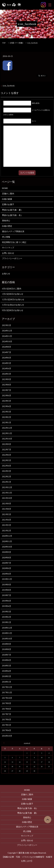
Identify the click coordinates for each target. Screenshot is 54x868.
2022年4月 (7, 466)
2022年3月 (7, 471)
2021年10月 (7, 498)
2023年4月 (7, 406)
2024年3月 (7, 374)
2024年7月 (7, 352)
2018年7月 (7, 655)
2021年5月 (7, 514)
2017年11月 (7, 693)
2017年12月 (7, 687)
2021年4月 (7, 520)
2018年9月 (7, 644)
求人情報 (6, 237)
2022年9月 (7, 444)
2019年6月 (7, 601)
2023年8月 (7, 385)
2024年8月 (7, 347)
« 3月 (4, 743)
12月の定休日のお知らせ (13, 300)
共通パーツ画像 (16, 43)
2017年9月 (7, 703)
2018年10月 (7, 639)
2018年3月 (7, 676)
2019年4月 (7, 606)
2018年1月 (7, 682)
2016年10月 (7, 736)
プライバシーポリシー (12, 258)
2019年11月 (7, 579)
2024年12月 (7, 331)
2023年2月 (7, 417)
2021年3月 (7, 525)
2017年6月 (7, 720)
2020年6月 (7, 568)
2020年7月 (7, 563)
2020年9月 (7, 552)
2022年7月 (7, 450)
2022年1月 (7, 482)
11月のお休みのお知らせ (13, 305)
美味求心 (6, 221)
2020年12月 (7, 536)
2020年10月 (7, 547)
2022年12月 (7, 428)
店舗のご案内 (8, 194)
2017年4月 (7, 730)
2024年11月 (7, 336)
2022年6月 (7, 455)
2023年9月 (7, 379)
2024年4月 (7, 369)
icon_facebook (9, 86)
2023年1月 (7, 423)
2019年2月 (7, 617)
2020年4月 (7, 574)
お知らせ (6, 274)
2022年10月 (7, 439)
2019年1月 (7, 622)
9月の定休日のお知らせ (13, 310)
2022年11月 (7, 433)
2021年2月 (7, 531)
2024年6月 (7, 358)
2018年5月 (7, 666)
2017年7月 (7, 714)
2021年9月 (7, 504)
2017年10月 (7, 698)
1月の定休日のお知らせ (13, 294)
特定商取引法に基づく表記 (14, 242)
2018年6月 (7, 660)
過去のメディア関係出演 (13, 231)
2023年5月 (7, 401)
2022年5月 (7, 460)
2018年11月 (7, 633)
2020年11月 (7, 541)
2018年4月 (7, 671)
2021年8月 (7, 509)
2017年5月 (7, 725)
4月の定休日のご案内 (12, 289)
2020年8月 (7, 558)
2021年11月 (7, 493)
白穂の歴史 (7, 226)
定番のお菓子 (8, 204)
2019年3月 (7, 612)
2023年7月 (7, 390)
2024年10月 (7, 342)
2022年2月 (7, 477)
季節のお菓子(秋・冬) (12, 215)
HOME (5, 188)
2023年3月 (7, 412)
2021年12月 (7, 487)
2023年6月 (7, 396)
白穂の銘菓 (7, 199)
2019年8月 (7, 590)
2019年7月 (7, 595)
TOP (4, 43)
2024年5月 (7, 363)
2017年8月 (7, 709)
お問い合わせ (8, 253)
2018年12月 (7, 628)
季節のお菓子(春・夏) (12, 210)
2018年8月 (7, 649)
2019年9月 (7, 585)
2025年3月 (7, 325)
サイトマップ (8, 248)
